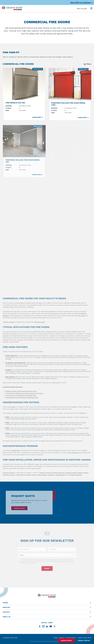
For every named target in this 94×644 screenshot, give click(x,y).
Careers (62, 638)
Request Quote (66, 641)
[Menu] (91, 9)
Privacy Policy (71, 638)
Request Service (84, 641)
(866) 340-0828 (82, 8)
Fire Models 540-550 (15, 105)
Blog (55, 638)
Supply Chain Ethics (85, 638)
